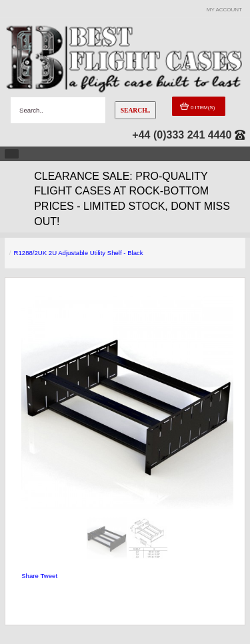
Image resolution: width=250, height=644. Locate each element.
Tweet (49, 576)
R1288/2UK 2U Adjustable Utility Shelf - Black (79, 253)
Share (30, 576)
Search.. (136, 110)
